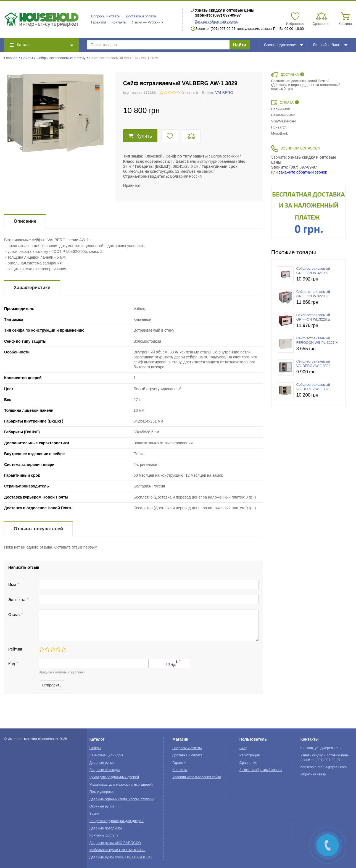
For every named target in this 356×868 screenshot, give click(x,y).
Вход (243, 748)
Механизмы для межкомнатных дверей (121, 785)
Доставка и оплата (141, 16)
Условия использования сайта (197, 777)
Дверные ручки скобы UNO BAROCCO (121, 857)
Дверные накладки (105, 770)
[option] (308, 212)
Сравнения (248, 763)
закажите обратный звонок (303, 172)
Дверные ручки (102, 763)
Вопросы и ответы (106, 16)
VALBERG (224, 93)
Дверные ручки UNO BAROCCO (115, 843)
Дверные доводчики (106, 828)
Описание (25, 221)
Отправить (52, 685)
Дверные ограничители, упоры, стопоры (122, 799)
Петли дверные (102, 792)
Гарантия (99, 22)
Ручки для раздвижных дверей (114, 777)
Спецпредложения (284, 45)
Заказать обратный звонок (216, 22)
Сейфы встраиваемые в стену (61, 58)
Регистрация (250, 755)
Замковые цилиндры (106, 755)
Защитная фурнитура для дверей (117, 821)
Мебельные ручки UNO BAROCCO (118, 850)
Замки (94, 814)
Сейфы (27, 58)
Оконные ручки (102, 806)
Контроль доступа (104, 835)
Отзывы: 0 (190, 93)
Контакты (119, 22)
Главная (11, 58)
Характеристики (32, 288)
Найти (240, 45)
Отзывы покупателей (38, 529)
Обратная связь (313, 774)
